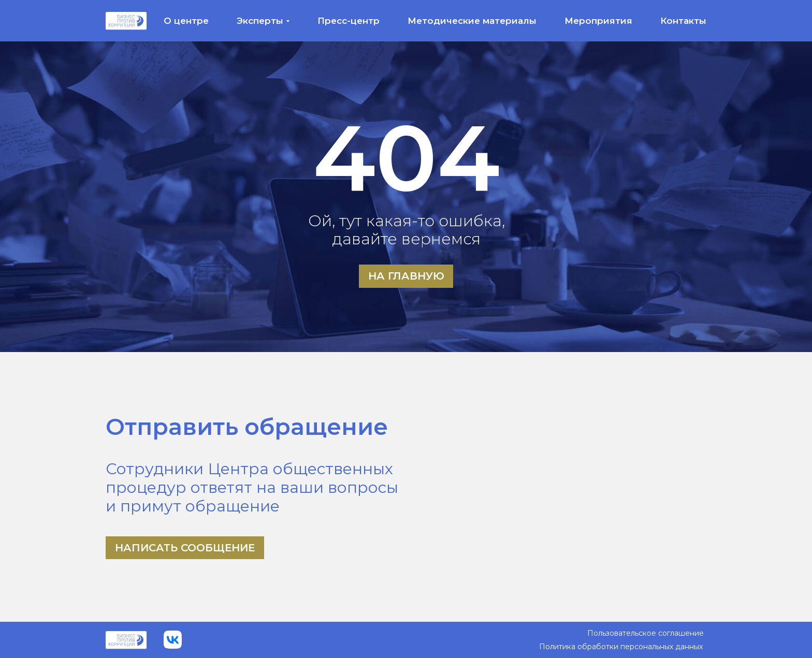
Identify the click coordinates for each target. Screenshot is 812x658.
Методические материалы (472, 21)
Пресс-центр (349, 21)
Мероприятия (598, 21)
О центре (186, 21)
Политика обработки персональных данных (621, 647)
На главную (406, 276)
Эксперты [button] (260, 21)
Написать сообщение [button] (185, 548)
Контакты (683, 21)
